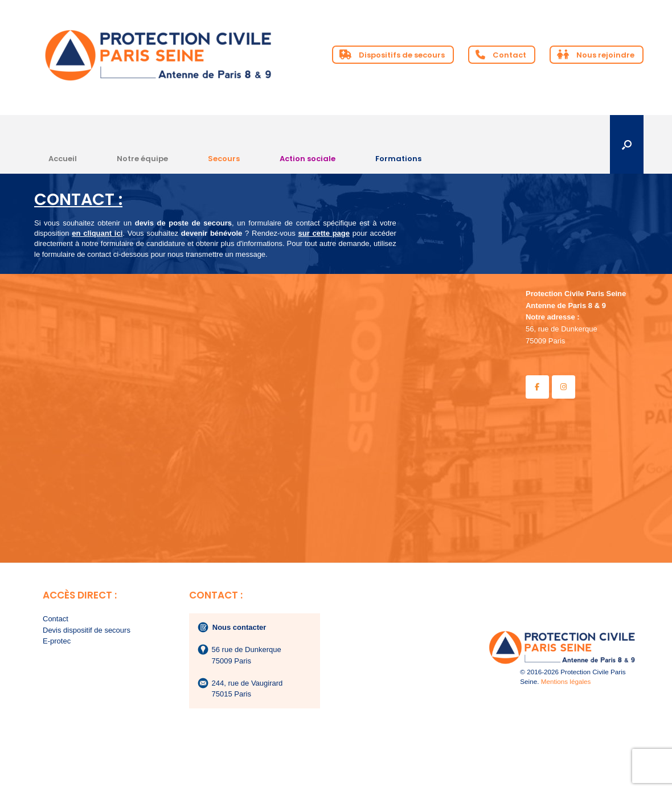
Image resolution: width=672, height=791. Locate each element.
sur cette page (324, 233)
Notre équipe (142, 159)
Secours (224, 159)
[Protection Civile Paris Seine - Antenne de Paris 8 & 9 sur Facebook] (537, 387)
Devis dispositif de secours (87, 630)
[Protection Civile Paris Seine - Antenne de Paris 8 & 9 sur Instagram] (564, 387)
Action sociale (308, 159)
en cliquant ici (97, 233)
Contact (56, 619)
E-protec (57, 641)
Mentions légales (566, 681)
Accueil (63, 159)
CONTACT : (78, 199)
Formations (398, 159)
